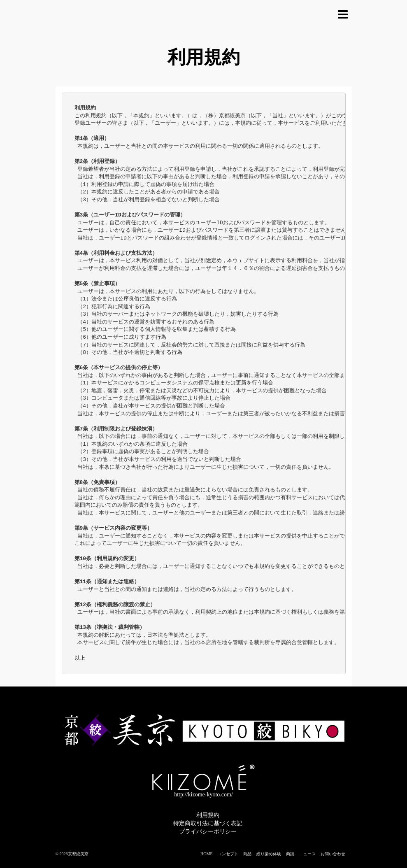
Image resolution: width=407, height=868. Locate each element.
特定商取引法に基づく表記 (208, 823)
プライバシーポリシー (208, 832)
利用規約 (208, 815)
